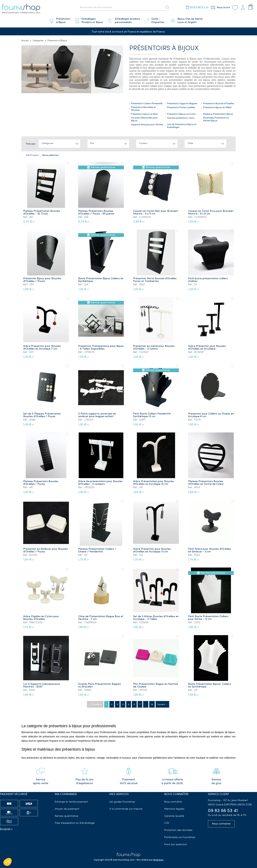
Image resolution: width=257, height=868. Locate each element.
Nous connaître (173, 800)
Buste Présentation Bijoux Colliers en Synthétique (101, 279)
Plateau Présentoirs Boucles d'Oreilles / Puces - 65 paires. (97, 211)
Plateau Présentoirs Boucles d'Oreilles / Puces (41, 481)
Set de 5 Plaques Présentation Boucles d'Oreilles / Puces (42, 414)
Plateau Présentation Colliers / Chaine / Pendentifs (97, 549)
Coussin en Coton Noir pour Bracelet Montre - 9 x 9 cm (156, 211)
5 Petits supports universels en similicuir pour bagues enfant (97, 414)
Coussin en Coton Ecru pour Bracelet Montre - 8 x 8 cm (211, 211)
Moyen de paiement (67, 808)
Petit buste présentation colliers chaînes (208, 279)
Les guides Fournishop (122, 800)
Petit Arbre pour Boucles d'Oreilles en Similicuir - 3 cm (210, 549)
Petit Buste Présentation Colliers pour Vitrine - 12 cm (208, 617)
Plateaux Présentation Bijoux (218, 113)
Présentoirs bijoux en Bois (144, 113)
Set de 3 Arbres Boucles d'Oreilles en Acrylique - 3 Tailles (154, 617)
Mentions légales (174, 808)
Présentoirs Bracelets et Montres (143, 107)
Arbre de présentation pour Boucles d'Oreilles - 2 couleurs (101, 481)
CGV (167, 822)
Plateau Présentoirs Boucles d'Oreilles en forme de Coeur (206, 481)
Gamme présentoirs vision (181, 117)
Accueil (25, 39)
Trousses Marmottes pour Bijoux (144, 118)
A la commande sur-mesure (126, 808)
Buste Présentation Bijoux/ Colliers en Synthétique (210, 684)
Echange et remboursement (71, 800)
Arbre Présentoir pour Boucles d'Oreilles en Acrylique (207, 346)
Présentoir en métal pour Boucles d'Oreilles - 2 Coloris (154, 346)
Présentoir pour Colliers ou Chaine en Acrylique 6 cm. (209, 414)
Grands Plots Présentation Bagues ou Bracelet (100, 684)
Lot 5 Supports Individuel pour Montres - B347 (42, 684)
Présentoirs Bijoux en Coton (181, 113)
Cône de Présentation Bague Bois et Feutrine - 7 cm (101, 617)
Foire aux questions (176, 843)
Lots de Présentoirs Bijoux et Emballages (182, 125)
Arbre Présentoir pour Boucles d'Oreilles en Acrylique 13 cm (152, 549)
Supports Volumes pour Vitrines (147, 123)
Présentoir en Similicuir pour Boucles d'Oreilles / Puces (46, 549)
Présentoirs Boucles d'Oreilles (219, 102)
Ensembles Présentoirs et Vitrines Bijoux (216, 118)
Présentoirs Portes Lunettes (181, 106)
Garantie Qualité (174, 815)
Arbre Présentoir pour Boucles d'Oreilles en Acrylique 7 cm (42, 346)
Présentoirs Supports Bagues (182, 102)
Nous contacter (221, 823)
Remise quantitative (67, 815)
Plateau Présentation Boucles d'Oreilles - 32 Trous (42, 211)
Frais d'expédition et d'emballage (75, 822)
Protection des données (178, 829)
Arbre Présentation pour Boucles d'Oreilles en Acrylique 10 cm (154, 481)
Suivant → (162, 703)
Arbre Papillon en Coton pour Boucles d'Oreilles (41, 617)
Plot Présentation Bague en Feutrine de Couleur (156, 684)
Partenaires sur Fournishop (180, 836)
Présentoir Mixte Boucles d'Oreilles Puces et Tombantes (155, 279)
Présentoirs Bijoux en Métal (217, 106)
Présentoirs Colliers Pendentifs (147, 102)
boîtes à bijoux (215, 82)
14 (152, 703)
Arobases (158, 859)
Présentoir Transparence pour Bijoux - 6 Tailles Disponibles (97, 346)
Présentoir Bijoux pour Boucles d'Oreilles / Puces (42, 279)
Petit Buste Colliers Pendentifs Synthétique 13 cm (152, 414)
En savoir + (6, 827)
